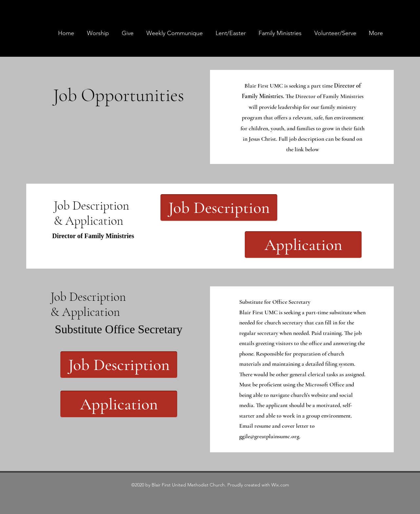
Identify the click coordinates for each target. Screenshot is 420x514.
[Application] (303, 245)
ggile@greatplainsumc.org (269, 436)
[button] (280, 33)
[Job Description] (219, 208)
